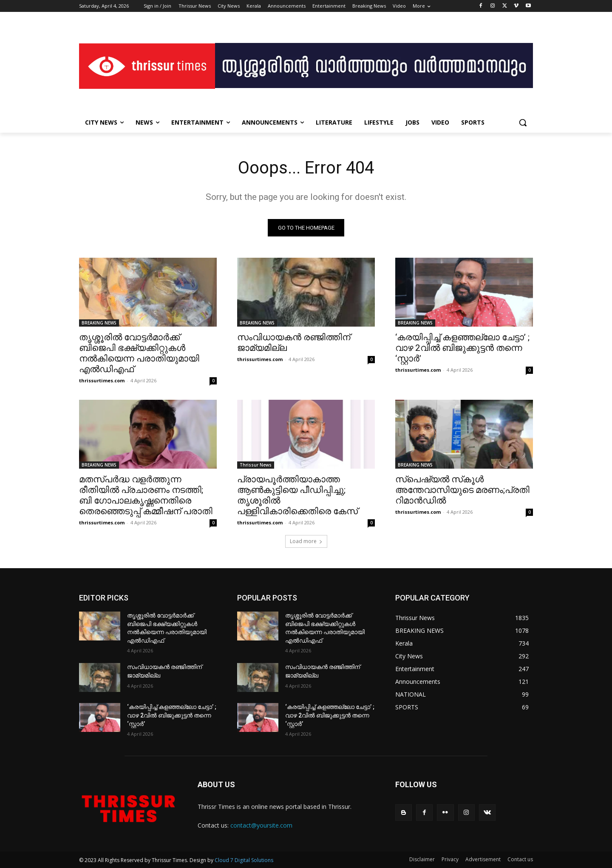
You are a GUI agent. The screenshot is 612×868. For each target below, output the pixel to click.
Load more (306, 541)
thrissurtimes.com (102, 380)
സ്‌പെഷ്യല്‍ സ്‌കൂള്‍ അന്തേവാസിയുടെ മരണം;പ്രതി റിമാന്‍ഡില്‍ (462, 490)
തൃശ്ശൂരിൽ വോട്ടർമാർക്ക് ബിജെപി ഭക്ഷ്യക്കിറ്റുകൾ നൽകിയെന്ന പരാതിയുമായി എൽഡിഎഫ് (139, 353)
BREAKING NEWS (99, 323)
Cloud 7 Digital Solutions (244, 860)
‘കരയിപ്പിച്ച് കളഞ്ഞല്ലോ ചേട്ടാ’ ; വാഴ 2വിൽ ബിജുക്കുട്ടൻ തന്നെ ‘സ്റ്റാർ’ (462, 348)
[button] (523, 122)
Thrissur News (256, 465)
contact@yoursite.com (261, 825)
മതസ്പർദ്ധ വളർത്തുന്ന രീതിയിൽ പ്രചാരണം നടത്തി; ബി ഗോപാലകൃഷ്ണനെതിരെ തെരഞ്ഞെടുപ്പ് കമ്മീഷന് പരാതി (146, 495)
